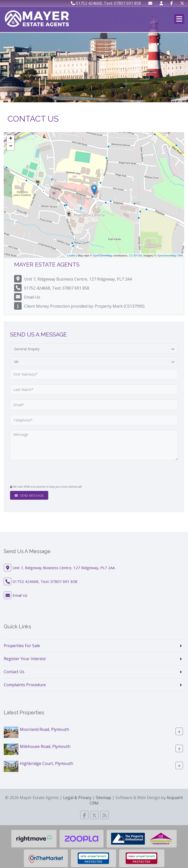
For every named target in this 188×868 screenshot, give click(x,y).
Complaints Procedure (25, 685)
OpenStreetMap (103, 255)
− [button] (11, 146)
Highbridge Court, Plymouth (46, 763)
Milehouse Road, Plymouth (45, 746)
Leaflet (71, 255)
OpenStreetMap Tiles (170, 255)
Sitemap (103, 798)
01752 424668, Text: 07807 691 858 (106, 3)
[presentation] (41, 473)
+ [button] (11, 139)
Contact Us (14, 672)
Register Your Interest (25, 659)
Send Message (29, 495)
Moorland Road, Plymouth (44, 729)
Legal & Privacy (77, 798)
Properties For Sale (22, 646)
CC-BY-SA (135, 255)
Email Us (32, 297)
